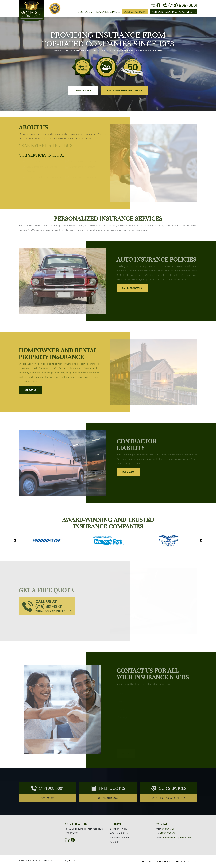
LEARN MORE (128, 472)
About (89, 12)
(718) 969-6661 (180, 5)
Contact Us (30, 390)
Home (79, 12)
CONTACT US (47, 798)
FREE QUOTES (112, 788)
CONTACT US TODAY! (83, 90)
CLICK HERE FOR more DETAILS (169, 798)
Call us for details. (132, 288)
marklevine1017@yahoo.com (176, 837)
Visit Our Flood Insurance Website (174, 12)
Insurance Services (108, 12)
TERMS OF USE (145, 862)
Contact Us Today (135, 12)
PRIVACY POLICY (162, 862)
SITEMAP (192, 862)
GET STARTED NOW (108, 798)
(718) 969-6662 (167, 833)
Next (201, 541)
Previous (15, 541)
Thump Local (73, 861)
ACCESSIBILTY (179, 862)
